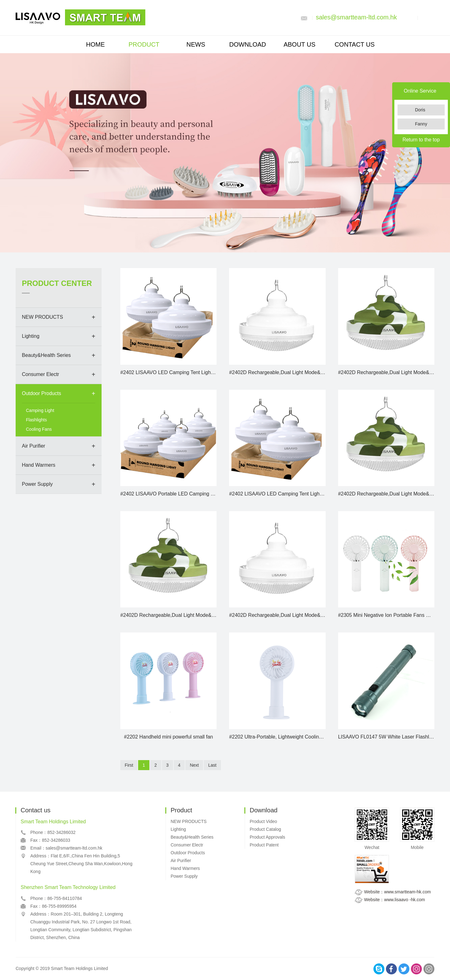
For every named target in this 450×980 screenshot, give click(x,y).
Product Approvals (267, 837)
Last (212, 765)
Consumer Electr (40, 374)
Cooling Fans (39, 429)
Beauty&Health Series (46, 355)
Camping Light (40, 410)
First (129, 765)
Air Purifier (34, 446)
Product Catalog (265, 829)
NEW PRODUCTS (42, 317)
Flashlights (36, 420)
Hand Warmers (39, 465)
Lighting (31, 336)
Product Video (263, 821)
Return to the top (421, 140)
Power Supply (37, 484)
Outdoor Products (41, 393)
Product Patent (264, 845)
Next (194, 765)
